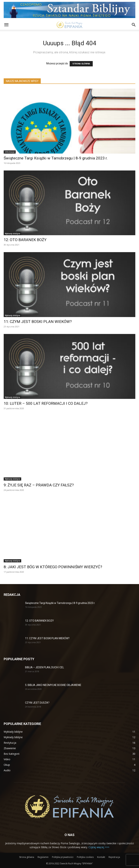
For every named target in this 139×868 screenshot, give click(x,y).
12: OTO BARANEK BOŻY (25, 240)
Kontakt (101, 857)
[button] (6, 25)
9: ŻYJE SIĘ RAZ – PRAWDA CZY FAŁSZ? (39, 485)
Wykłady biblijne (12, 234)
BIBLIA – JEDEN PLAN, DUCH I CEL (45, 667)
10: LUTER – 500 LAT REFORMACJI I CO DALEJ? (46, 403)
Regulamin (43, 857)
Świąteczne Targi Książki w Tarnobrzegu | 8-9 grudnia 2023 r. (56, 158)
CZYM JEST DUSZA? (37, 703)
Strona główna (27, 857)
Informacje (10, 152)
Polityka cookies (85, 857)
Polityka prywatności (63, 857)
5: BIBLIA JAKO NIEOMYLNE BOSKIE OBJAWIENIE (53, 685)
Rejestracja (114, 857)
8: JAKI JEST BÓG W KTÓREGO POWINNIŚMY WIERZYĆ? (53, 567)
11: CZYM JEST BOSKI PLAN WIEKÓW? (38, 322)
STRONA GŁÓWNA (81, 64)
